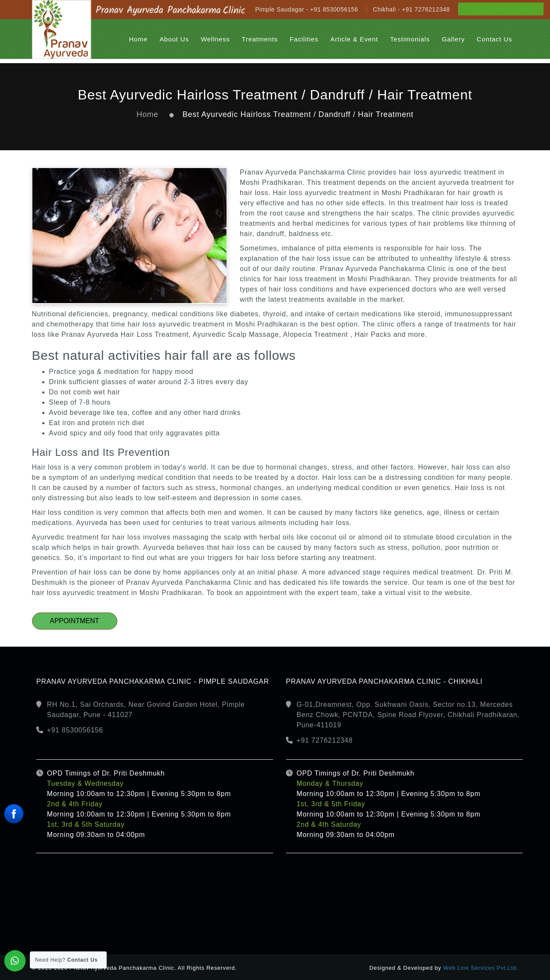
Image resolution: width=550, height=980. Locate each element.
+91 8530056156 (75, 730)
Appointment (75, 621)
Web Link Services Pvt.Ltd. (481, 968)
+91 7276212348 (325, 740)
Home (147, 114)
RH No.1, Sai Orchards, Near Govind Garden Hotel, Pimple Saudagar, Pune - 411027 (146, 710)
